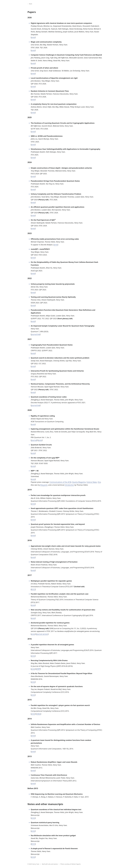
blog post (44, 485)
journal (34, 440)
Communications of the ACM (60, 482)
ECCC (33, 589)
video (39, 714)
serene (56, 864)
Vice (99, 482)
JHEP (38, 669)
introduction (69, 485)
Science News (92, 482)
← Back (30, 4)
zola (49, 864)
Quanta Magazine (79, 482)
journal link (36, 334)
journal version (42, 634)
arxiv (33, 37)
